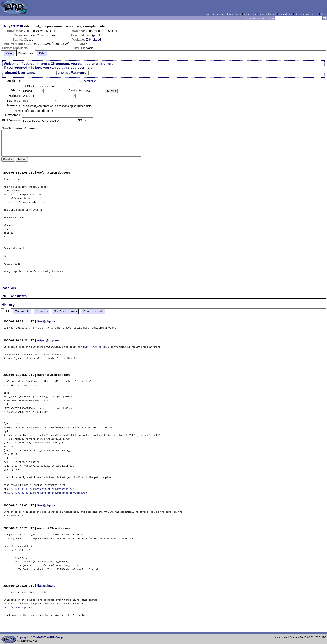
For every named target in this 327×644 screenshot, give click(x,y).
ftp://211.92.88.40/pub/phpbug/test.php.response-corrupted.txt (46, 493)
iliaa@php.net (47, 321)
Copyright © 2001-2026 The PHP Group (40, 637)
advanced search (268, 14)
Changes (42, 311)
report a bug (250, 14)
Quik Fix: (14, 81)
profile (97, 35)
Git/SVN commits (65, 311)
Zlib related (93, 40)
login (324, 14)
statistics (299, 14)
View (9, 53)
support (220, 14)
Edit (42, 53)
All (7, 311)
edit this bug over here (75, 68)
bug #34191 (92, 347)
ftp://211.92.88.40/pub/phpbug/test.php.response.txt (39, 489)
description (90, 81)
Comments (22, 311)
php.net (210, 14)
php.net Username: (20, 73)
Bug (6, 26)
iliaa (89, 35)
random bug (312, 14)
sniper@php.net (48, 340)
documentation (234, 14)
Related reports (93, 311)
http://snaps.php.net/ (18, 607)
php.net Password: (73, 73)
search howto (286, 14)
